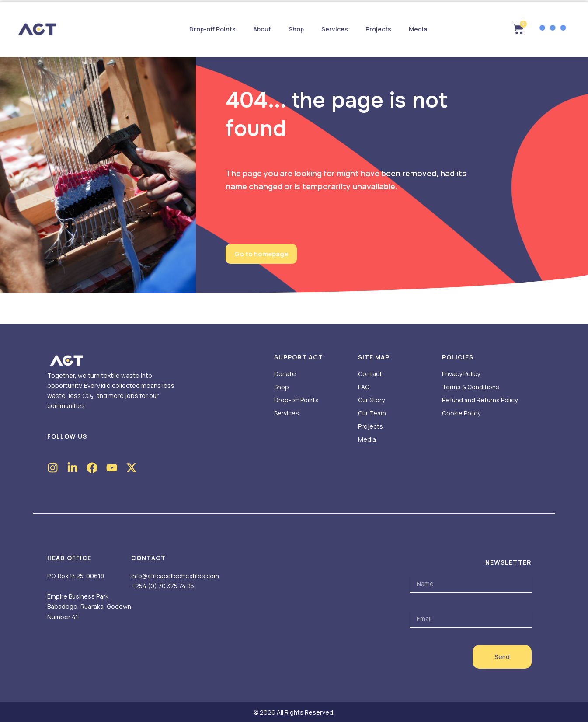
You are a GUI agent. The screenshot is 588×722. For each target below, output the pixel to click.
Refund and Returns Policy (480, 400)
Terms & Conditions (471, 387)
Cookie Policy (461, 413)
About (262, 29)
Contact (370, 374)
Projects (378, 29)
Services (335, 29)
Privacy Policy (461, 374)
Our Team (372, 413)
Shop (296, 29)
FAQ (364, 387)
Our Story (371, 400)
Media (418, 29)
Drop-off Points (212, 29)
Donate (285, 374)
